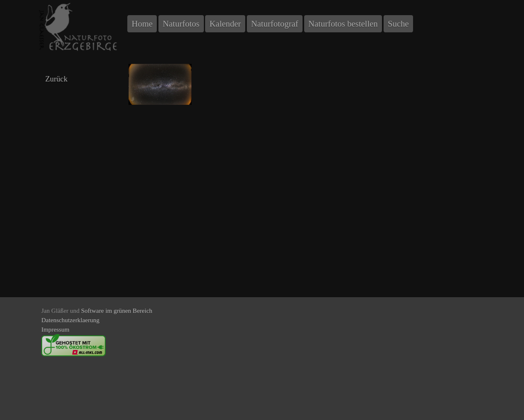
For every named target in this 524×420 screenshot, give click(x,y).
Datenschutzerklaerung (70, 320)
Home (142, 24)
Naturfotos (181, 24)
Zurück (56, 79)
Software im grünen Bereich (117, 310)
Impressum (55, 329)
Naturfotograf (274, 24)
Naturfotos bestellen (343, 24)
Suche (398, 24)
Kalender (225, 24)
